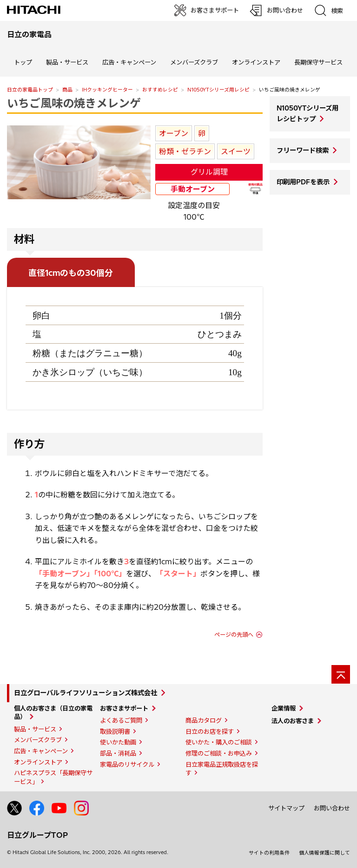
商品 (67, 90)
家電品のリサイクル (127, 764)
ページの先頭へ (234, 635)
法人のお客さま (293, 721)
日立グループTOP (37, 835)
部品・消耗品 (118, 753)
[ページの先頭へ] (341, 674)
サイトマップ (286, 808)
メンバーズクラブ (194, 62)
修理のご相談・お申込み (219, 753)
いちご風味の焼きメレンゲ (74, 103)
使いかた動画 (118, 742)
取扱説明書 (115, 731)
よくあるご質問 (121, 720)
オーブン (174, 133)
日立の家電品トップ (30, 90)
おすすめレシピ (160, 90)
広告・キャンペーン (41, 751)
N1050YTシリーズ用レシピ (218, 90)
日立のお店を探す (210, 731)
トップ (23, 62)
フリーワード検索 (303, 150)
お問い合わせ (332, 808)
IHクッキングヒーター (107, 90)
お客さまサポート (124, 708)
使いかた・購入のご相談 (219, 742)
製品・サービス (35, 729)
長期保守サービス (318, 62)
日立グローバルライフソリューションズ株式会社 (86, 693)
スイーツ (236, 151)
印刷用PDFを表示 (303, 182)
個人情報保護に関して (324, 853)
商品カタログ (204, 720)
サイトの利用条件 (269, 853)
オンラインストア (256, 62)
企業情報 (284, 708)
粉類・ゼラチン (185, 151)
